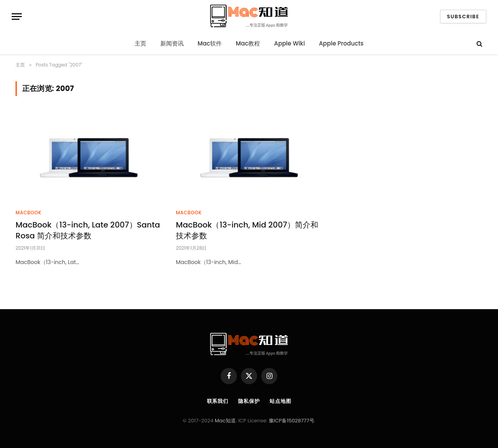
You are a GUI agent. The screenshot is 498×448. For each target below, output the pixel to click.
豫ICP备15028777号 (292, 421)
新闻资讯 (172, 43)
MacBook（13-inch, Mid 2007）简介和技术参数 (247, 230)
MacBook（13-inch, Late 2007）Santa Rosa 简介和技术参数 (88, 230)
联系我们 (218, 401)
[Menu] (17, 17)
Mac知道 (225, 421)
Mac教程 (248, 43)
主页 (140, 43)
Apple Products (341, 43)
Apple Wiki (290, 43)
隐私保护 (249, 401)
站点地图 (281, 401)
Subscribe (463, 17)
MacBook (28, 213)
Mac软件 (210, 43)
